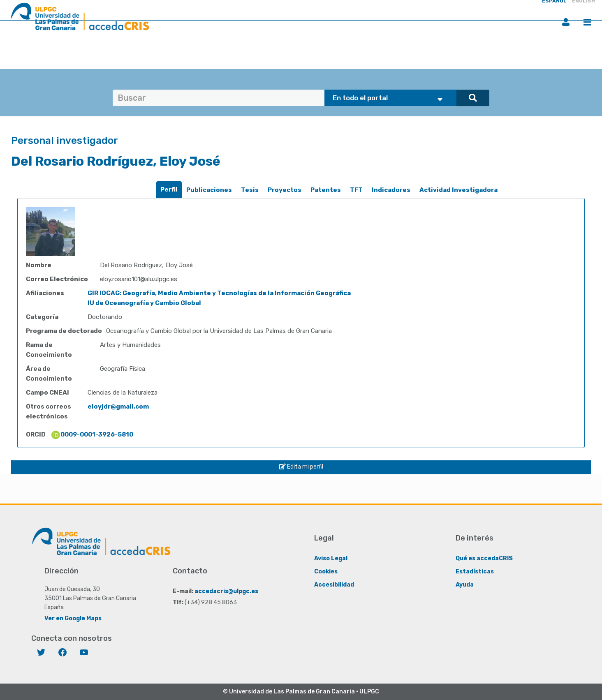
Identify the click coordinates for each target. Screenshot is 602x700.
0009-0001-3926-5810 (92, 434)
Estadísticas (475, 572)
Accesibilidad (334, 585)
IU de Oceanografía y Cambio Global (144, 303)
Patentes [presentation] (326, 190)
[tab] (169, 190)
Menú (587, 22)
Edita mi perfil (301, 467)
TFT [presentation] (356, 190)
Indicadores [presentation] (391, 190)
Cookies (326, 572)
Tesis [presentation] (250, 190)
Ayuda (465, 585)
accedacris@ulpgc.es (226, 591)
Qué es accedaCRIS (484, 558)
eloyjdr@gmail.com (118, 407)
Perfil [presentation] (169, 189)
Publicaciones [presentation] (209, 190)
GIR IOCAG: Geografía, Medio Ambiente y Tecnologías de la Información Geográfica (219, 293)
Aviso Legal (331, 558)
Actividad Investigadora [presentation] (458, 190)
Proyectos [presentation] (285, 190)
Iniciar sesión (566, 22)
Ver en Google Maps (73, 618)
